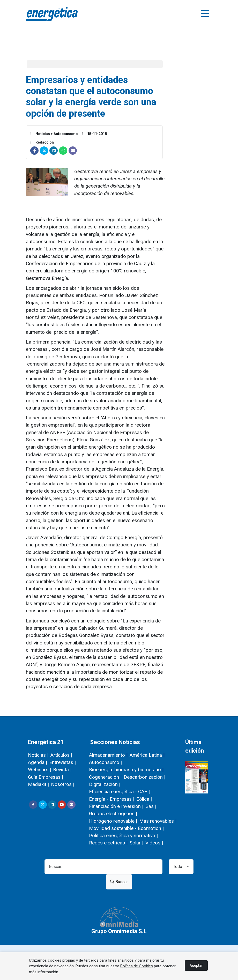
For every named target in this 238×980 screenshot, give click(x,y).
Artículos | (61, 755)
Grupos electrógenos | (113, 814)
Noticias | (38, 755)
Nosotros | (63, 784)
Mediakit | (38, 784)
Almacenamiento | (108, 755)
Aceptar (196, 966)
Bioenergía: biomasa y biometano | (126, 770)
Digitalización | (105, 784)
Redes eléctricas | (108, 843)
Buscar (119, 882)
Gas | (151, 806)
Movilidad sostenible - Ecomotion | (126, 828)
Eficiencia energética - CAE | (119, 792)
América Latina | (147, 755)
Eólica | (144, 799)
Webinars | (39, 770)
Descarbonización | (144, 777)
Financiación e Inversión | (116, 806)
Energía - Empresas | (112, 799)
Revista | (62, 770)
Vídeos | (154, 843)
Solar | (136, 843)
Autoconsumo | (105, 762)
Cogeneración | (105, 777)
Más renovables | (158, 821)
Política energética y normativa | (123, 836)
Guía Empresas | (46, 777)
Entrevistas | (62, 762)
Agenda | (38, 762)
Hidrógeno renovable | (113, 821)
